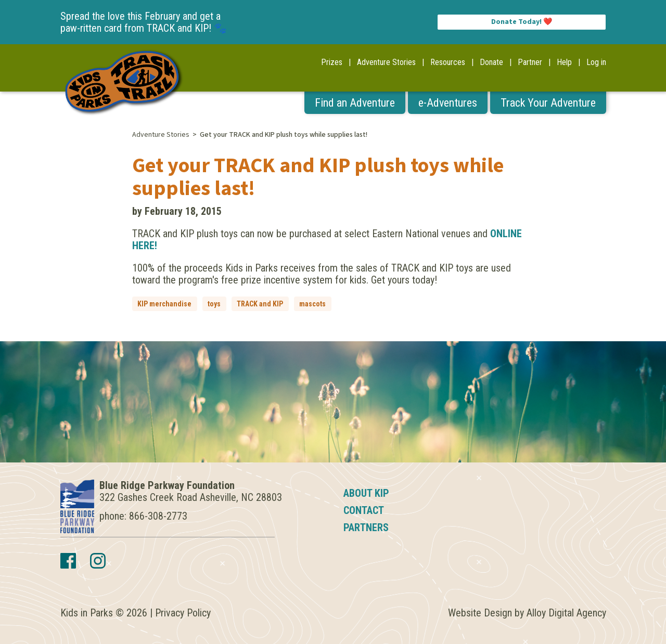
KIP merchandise (164, 304)
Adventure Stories (386, 62)
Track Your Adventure (548, 103)
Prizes (332, 62)
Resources (448, 62)
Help (564, 62)
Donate (491, 62)
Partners (366, 527)
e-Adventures (448, 103)
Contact (364, 510)
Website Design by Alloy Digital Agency (527, 613)
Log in (596, 62)
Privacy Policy (183, 613)
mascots (312, 304)
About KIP (366, 493)
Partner (530, 62)
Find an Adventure (355, 103)
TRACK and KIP (260, 304)
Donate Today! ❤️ (522, 22)
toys (214, 304)
